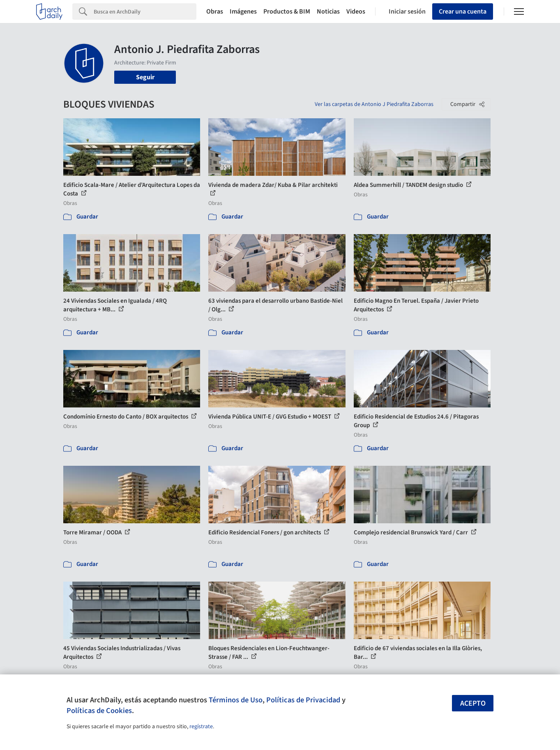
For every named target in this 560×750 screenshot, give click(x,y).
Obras (215, 12)
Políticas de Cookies (99, 711)
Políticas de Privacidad (303, 700)
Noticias (328, 12)
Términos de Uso (236, 700)
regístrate (201, 727)
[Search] (145, 12)
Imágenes (243, 12)
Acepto (473, 703)
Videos (356, 12)
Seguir (145, 77)
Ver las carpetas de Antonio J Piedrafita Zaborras (374, 104)
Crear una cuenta (463, 12)
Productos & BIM (287, 12)
